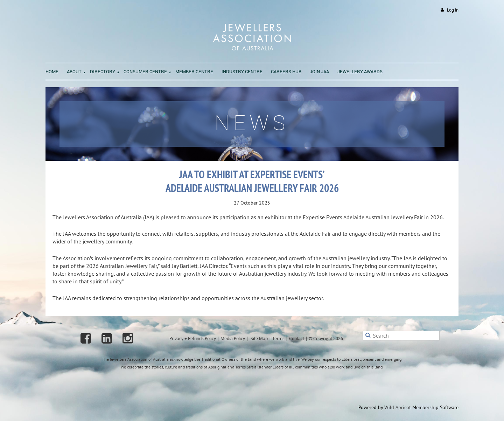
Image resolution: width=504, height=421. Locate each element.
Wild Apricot (398, 407)
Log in (453, 10)
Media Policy (233, 338)
